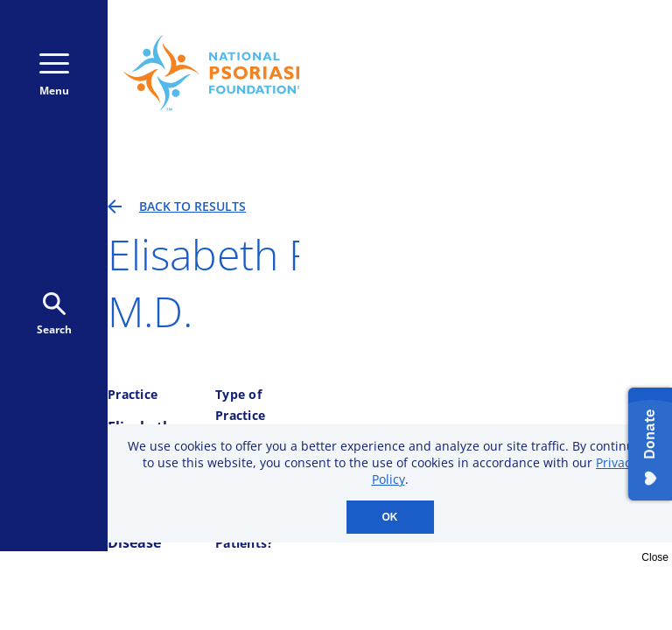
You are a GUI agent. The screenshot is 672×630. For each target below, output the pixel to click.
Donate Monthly (449, 78)
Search (54, 315)
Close (655, 557)
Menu (54, 76)
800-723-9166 (580, 42)
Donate (584, 78)
